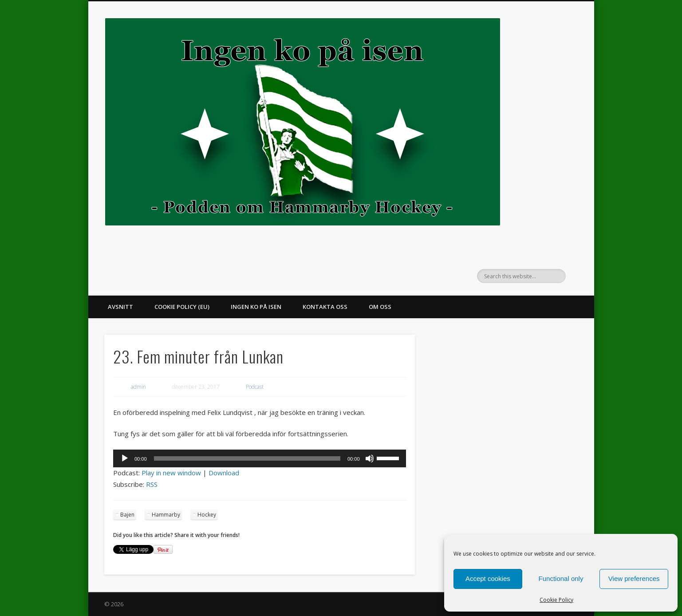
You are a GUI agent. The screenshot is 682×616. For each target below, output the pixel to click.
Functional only (561, 578)
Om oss (380, 307)
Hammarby (166, 515)
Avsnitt (120, 307)
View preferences (634, 578)
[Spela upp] (125, 458)
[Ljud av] (370, 458)
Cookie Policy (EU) (182, 307)
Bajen (127, 515)
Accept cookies (488, 578)
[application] (260, 458)
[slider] (247, 458)
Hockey (207, 515)
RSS (152, 484)
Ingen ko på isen (256, 307)
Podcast (255, 387)
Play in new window (171, 473)
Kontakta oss (325, 307)
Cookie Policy (556, 600)
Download (224, 473)
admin (138, 387)
